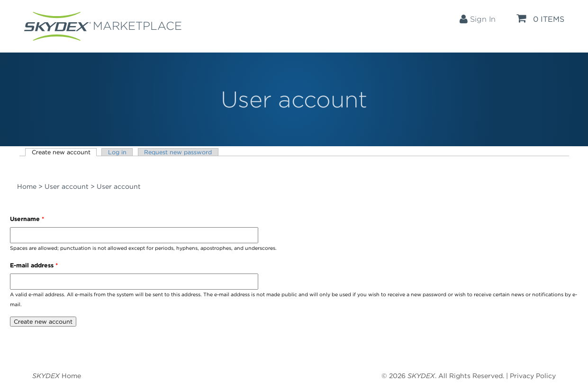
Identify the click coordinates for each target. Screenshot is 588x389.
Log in (117, 152)
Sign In (478, 19)
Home (27, 186)
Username (27, 219)
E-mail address (34, 265)
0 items (540, 18)
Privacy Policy (533, 376)
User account (67, 186)
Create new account (64, 152)
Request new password (178, 152)
